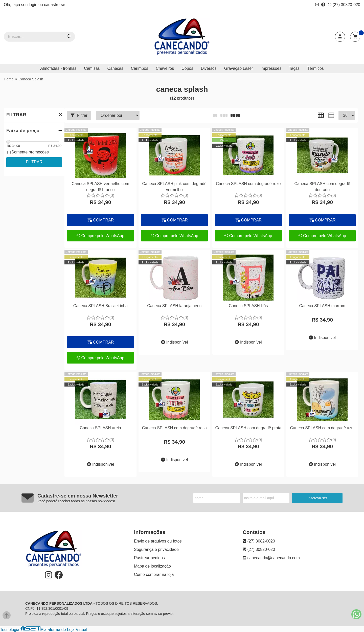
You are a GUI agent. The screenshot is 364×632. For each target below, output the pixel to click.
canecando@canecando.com (271, 558)
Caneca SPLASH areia (100, 428)
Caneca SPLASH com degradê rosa (174, 428)
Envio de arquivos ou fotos (158, 541)
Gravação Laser (239, 68)
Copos (187, 68)
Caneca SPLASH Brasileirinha (100, 306)
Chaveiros (165, 68)
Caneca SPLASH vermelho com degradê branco (100, 187)
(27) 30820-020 (344, 5)
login (34, 5)
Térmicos (315, 68)
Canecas (115, 68)
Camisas (92, 68)
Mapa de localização (152, 566)
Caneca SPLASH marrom (322, 306)
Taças (294, 68)
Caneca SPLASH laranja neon (174, 306)
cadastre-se (55, 5)
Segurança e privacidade (156, 549)
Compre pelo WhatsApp (100, 236)
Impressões (271, 68)
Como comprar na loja (154, 574)
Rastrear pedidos (149, 558)
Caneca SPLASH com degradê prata (248, 428)
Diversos (209, 68)
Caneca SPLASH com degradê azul (322, 428)
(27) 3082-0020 (259, 541)
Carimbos (140, 68)
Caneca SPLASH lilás (248, 306)
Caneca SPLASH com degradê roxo (248, 184)
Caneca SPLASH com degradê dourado (322, 187)
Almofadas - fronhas (58, 68)
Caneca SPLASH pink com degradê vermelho (174, 187)
